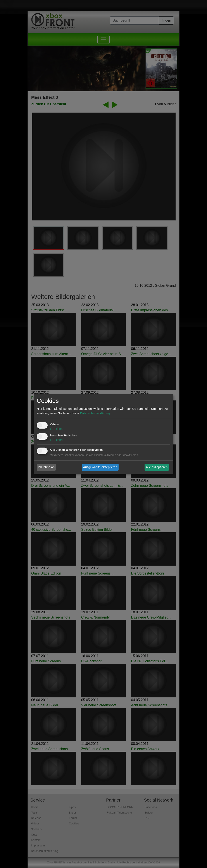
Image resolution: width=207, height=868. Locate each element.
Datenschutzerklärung (95, 414)
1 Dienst (57, 429)
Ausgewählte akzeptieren (100, 467)
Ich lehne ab (46, 467)
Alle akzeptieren (157, 467)
